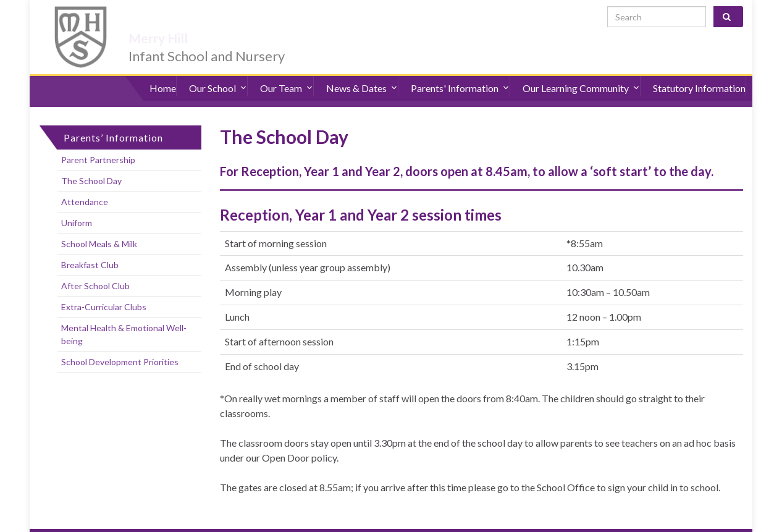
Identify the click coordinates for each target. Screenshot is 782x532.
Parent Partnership (98, 139)
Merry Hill (178, 20)
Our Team (287, 74)
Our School (218, 74)
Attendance (85, 181)
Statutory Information (699, 74)
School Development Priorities (120, 341)
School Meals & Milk (99, 223)
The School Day (91, 160)
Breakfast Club (90, 244)
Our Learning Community (581, 74)
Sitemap (230, 520)
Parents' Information (460, 74)
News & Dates (362, 74)
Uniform (77, 202)
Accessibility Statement (161, 520)
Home (163, 74)
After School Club (95, 265)
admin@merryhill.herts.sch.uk (685, 520)
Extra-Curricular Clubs (104, 286)
